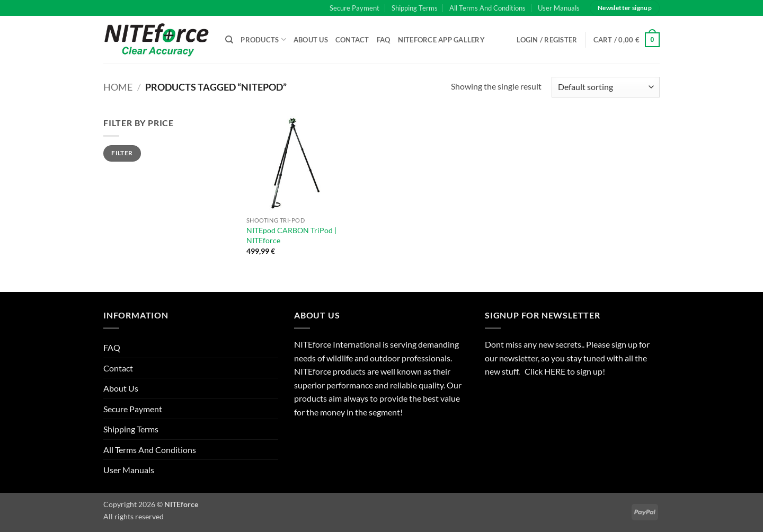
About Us (311, 40)
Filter (122, 153)
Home (118, 87)
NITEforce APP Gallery (441, 40)
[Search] (229, 40)
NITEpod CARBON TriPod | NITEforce (291, 235)
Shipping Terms (415, 8)
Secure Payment (354, 8)
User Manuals (559, 8)
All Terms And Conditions (487, 8)
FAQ (384, 40)
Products (263, 39)
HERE (556, 371)
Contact (352, 40)
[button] (627, 40)
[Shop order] (606, 87)
